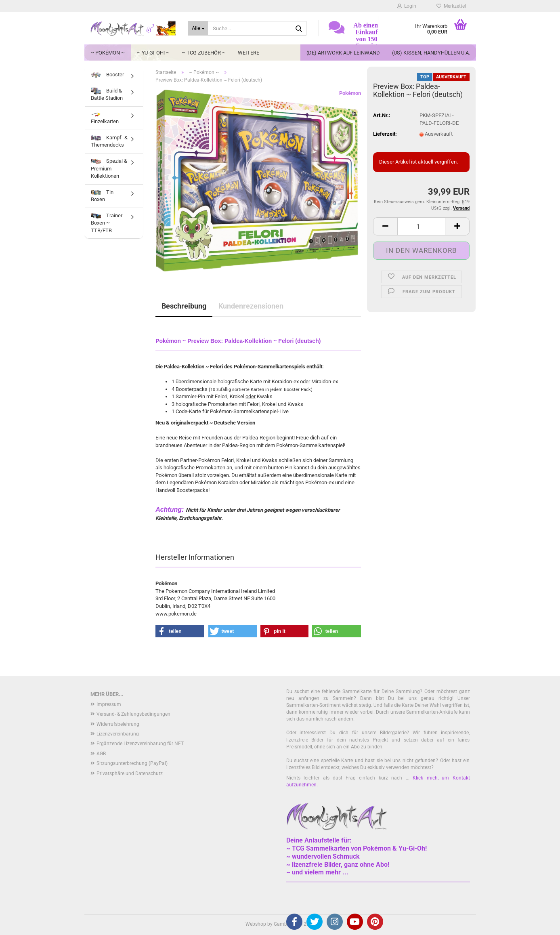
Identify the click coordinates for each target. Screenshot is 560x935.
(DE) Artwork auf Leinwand (343, 53)
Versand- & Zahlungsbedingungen (133, 714)
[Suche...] (198, 28)
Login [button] (407, 6)
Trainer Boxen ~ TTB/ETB (107, 223)
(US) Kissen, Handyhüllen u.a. (431, 53)
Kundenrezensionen (251, 306)
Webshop (256, 924)
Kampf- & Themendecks (109, 141)
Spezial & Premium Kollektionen (109, 168)
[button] (385, 226)
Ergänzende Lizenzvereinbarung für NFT (140, 744)
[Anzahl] (421, 226)
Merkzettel (451, 6)
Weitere (249, 53)
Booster (107, 75)
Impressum (109, 704)
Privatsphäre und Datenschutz (130, 773)
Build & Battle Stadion (107, 94)
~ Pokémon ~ (108, 53)
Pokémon (350, 93)
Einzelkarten (105, 118)
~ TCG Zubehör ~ (204, 53)
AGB (101, 754)
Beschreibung (184, 306)
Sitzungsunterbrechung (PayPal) (132, 763)
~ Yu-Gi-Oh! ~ (153, 53)
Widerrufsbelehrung (118, 724)
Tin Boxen (102, 196)
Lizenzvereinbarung (118, 734)
